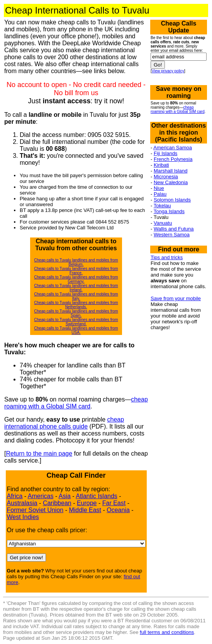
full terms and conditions (167, 632)
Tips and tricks (167, 257)
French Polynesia (173, 159)
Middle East (85, 510)
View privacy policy (168, 71)
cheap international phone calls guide (64, 423)
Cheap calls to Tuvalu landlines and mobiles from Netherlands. (76, 305)
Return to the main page (39, 454)
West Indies (23, 517)
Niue (159, 188)
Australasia (22, 503)
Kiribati (161, 165)
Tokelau (162, 206)
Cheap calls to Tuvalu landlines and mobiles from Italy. (76, 296)
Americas (41, 496)
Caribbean (57, 503)
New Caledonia (171, 182)
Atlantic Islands (97, 496)
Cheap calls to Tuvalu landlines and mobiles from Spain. (76, 313)
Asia (65, 496)
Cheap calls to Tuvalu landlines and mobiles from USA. (76, 330)
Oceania (118, 510)
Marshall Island (170, 171)
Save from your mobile (176, 298)
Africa (15, 496)
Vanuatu (163, 223)
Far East (114, 503)
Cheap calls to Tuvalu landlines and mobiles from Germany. (76, 279)
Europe (87, 503)
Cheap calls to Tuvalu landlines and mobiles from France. (76, 271)
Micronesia (166, 177)
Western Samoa (172, 235)
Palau (160, 194)
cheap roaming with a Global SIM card (76, 403)
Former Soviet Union (35, 510)
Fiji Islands (165, 153)
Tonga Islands (169, 211)
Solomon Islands (172, 200)
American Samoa (173, 148)
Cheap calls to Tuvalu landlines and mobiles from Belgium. (76, 262)
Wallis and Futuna (174, 229)
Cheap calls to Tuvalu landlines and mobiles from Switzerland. (76, 322)
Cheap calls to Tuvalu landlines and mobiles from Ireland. (76, 288)
